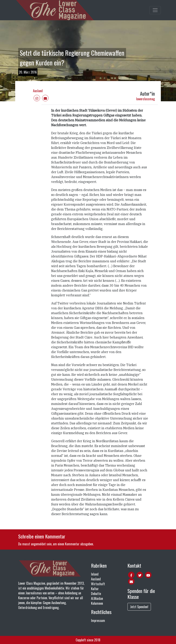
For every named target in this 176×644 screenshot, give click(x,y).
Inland (95, 574)
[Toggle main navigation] (155, 10)
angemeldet (38, 544)
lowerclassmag (145, 99)
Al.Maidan (97, 598)
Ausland (38, 91)
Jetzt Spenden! (139, 607)
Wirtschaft (98, 584)
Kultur (95, 589)
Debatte (96, 594)
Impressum (98, 621)
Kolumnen (97, 603)
